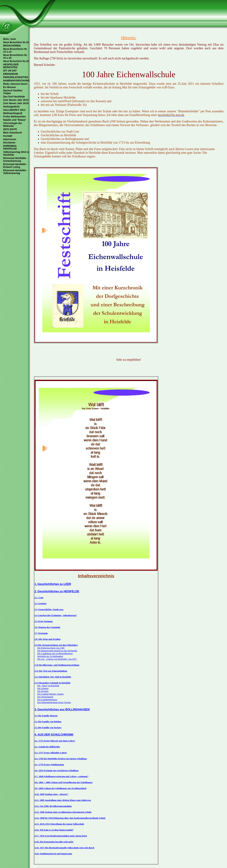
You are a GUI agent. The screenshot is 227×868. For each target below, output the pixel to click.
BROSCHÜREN (12, 46)
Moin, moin (10, 39)
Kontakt (8, 136)
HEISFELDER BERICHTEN (11, 66)
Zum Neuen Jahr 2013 (16, 100)
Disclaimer (9, 143)
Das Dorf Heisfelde (14, 97)
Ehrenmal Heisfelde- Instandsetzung (15, 159)
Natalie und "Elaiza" (15, 120)
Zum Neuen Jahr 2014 (16, 103)
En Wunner (10, 87)
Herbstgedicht (11, 107)
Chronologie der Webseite (13, 125)
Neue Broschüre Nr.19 (16, 42)
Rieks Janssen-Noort (15, 84)
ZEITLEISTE (10, 129)
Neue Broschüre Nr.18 (16, 61)
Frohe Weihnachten (14, 117)
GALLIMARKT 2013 (14, 110)
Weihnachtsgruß (13, 113)
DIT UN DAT (10, 71)
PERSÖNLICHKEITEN (16, 77)
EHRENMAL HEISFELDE (10, 147)
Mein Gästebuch (13, 133)
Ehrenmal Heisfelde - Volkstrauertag (15, 172)
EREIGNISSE (11, 74)
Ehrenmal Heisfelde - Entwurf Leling (15, 166)
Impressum (10, 139)
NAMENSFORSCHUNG (16, 81)
